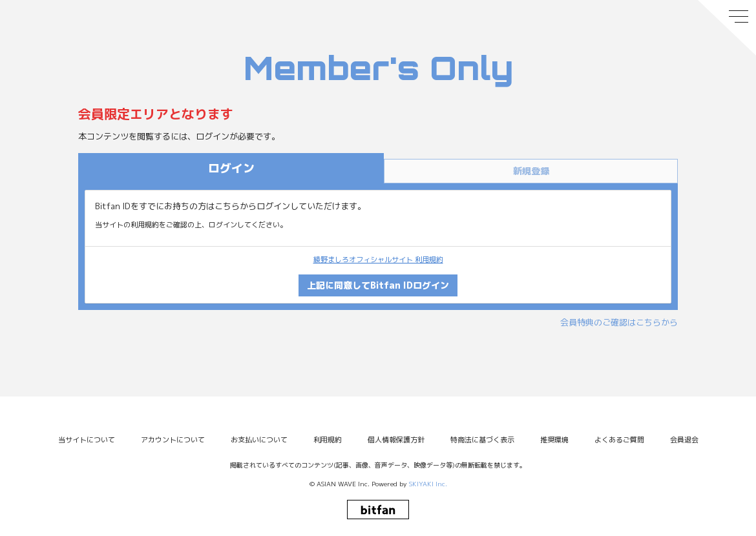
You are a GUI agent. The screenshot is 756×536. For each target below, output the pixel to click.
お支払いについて (259, 440)
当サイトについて (87, 440)
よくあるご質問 (619, 440)
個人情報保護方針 (396, 440)
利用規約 (328, 440)
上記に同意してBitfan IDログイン (378, 285)
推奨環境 (554, 440)
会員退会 (684, 440)
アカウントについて (173, 440)
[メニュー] (727, 28)
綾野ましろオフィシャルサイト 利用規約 (378, 260)
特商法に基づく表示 (482, 440)
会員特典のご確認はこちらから (619, 322)
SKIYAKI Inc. (428, 484)
